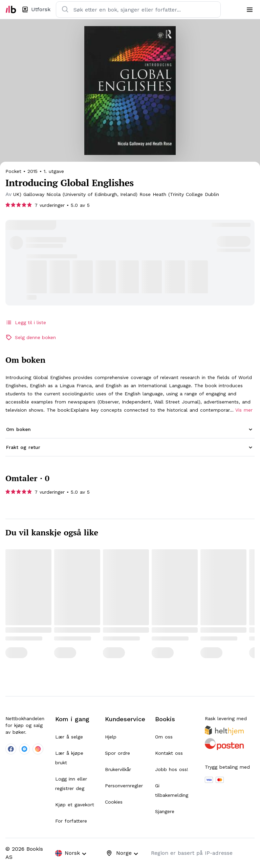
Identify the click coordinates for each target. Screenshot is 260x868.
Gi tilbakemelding (172, 790)
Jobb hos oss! (172, 769)
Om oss (164, 737)
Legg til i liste (26, 322)
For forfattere (71, 821)
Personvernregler (124, 786)
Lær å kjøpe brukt (69, 758)
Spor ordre (117, 753)
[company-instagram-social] (38, 749)
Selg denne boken (31, 337)
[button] (130, 429)
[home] (11, 9)
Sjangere (165, 811)
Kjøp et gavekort (75, 805)
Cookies (114, 802)
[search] (65, 9)
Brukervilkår (118, 769)
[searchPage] (66, 194)
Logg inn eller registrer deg (71, 784)
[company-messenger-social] (24, 749)
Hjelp (111, 737)
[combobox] (73, 853)
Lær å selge (69, 737)
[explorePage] (36, 9)
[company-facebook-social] (11, 749)
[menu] (250, 9)
